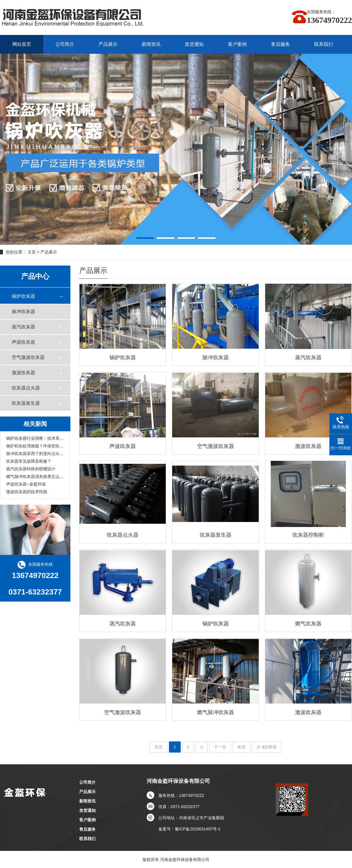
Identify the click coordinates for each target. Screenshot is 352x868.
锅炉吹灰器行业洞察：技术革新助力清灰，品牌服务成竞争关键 (35, 438)
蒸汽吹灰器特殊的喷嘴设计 (31, 469)
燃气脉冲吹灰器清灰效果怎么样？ (35, 476)
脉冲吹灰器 (23, 312)
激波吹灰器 (23, 373)
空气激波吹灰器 (28, 357)
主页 (32, 252)
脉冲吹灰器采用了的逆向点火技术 (35, 454)
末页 (241, 747)
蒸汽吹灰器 (23, 327)
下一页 (220, 747)
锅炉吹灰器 (23, 296)
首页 (158, 747)
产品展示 (108, 44)
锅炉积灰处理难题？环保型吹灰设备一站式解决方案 (35, 446)
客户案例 (237, 44)
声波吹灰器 (23, 342)
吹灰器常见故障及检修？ (29, 461)
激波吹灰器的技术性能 (27, 492)
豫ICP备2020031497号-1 (198, 829)
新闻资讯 (151, 44)
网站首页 (22, 44)
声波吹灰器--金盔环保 (26, 484)
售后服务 (280, 44)
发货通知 (194, 44)
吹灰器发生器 (26, 403)
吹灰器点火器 (26, 388)
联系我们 (324, 44)
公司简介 (65, 44)
